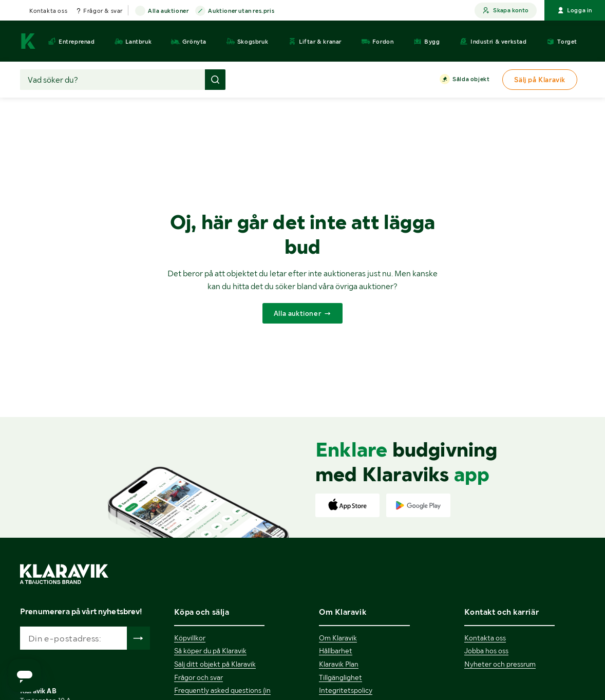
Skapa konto (506, 11)
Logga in (575, 10)
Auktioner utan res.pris (241, 11)
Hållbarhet (336, 651)
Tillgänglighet (341, 677)
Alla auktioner (168, 11)
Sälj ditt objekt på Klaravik (215, 664)
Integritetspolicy (346, 690)
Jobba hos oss (486, 651)
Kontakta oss (48, 11)
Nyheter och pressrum (500, 664)
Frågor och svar (198, 677)
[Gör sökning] (215, 80)
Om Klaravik (338, 638)
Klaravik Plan (339, 664)
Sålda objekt (471, 80)
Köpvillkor (190, 638)
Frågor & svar (103, 11)
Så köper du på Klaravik (210, 651)
